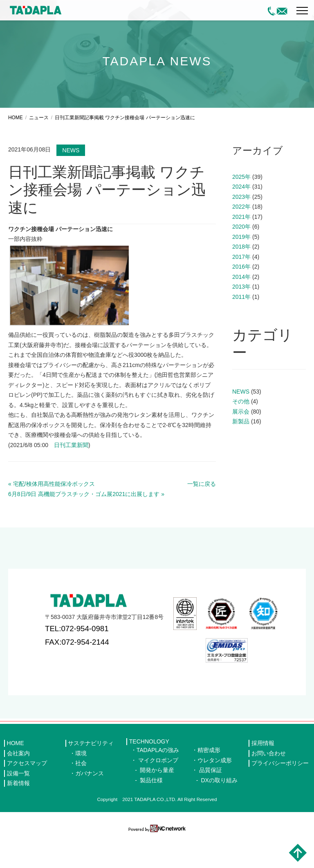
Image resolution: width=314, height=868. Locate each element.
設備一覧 (18, 803)
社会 (81, 794)
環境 (81, 783)
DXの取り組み (219, 810)
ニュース (39, 148)
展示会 (241, 442)
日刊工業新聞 (71, 475)
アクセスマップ (27, 794)
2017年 (241, 287)
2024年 (241, 217)
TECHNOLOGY (149, 772)
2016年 (241, 297)
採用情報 (263, 774)
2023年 (241, 227)
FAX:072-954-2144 (77, 672)
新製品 (241, 452)
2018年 (241, 277)
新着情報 (18, 814)
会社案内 (18, 783)
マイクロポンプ (158, 790)
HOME (16, 148)
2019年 (241, 267)
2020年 (241, 257)
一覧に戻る (202, 514)
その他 (241, 432)
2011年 (241, 327)
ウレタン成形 (215, 790)
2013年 (241, 317)
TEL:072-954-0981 (77, 659)
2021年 (241, 247)
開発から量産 (157, 801)
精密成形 (209, 781)
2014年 (241, 307)
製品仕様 (151, 810)
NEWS (71, 181)
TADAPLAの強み (158, 781)
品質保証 (211, 801)
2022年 (241, 237)
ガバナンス (90, 803)
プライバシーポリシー (280, 794)
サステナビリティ (91, 774)
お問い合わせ (269, 783)
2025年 (241, 207)
